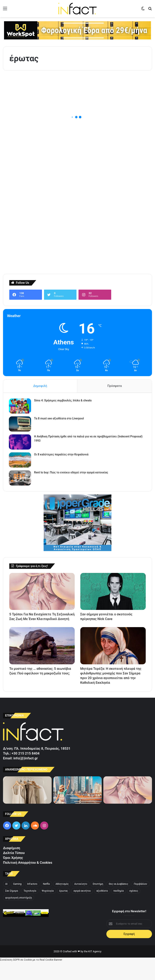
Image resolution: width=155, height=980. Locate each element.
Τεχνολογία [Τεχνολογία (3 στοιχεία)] (30, 909)
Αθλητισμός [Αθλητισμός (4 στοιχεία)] (62, 902)
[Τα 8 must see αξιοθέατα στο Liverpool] (20, 425)
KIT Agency (95, 970)
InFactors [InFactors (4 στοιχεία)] (32, 902)
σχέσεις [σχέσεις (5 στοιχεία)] (134, 909)
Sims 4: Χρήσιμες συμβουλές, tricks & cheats (63, 401)
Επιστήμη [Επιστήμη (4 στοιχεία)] (98, 902)
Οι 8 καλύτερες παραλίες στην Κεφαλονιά (62, 455)
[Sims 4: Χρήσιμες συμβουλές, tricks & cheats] (20, 407)
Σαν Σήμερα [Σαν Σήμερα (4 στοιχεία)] (12, 909)
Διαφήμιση (12, 866)
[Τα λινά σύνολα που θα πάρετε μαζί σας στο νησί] (27, 808)
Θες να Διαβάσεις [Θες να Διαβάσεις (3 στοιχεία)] (118, 902)
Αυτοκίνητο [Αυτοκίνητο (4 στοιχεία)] (81, 902)
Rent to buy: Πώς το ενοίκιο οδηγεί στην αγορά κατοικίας (72, 473)
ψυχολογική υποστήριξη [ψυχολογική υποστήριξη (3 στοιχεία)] (19, 916)
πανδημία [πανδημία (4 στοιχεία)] (119, 909)
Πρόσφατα (115, 386)
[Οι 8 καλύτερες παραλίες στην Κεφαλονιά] (20, 461)
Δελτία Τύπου (14, 871)
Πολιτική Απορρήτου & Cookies (28, 881)
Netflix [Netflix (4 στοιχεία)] (47, 902)
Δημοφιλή (40, 386)
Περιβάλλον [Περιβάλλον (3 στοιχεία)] (140, 902)
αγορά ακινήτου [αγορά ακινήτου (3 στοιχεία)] (82, 909)
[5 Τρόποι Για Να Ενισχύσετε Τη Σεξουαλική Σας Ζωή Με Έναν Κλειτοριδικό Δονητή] (42, 592)
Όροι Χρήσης (13, 876)
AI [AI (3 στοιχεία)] (6, 902)
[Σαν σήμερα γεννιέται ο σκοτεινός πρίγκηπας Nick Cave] (113, 592)
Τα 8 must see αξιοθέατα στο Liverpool (59, 419)
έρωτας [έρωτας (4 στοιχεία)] (64, 909)
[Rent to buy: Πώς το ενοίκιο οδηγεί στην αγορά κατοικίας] (20, 479)
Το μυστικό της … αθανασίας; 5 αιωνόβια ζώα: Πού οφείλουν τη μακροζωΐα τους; (39, 683)
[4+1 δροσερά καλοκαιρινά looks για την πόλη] (78, 808)
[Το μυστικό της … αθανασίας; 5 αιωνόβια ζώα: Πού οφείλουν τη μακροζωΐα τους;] (42, 654)
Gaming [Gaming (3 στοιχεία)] (17, 902)
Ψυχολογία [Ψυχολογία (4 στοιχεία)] (48, 909)
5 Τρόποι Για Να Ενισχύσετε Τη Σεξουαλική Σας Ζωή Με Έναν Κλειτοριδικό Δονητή (37, 621)
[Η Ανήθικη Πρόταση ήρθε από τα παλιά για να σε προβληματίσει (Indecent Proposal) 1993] (20, 443)
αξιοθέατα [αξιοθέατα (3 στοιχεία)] (102, 909)
